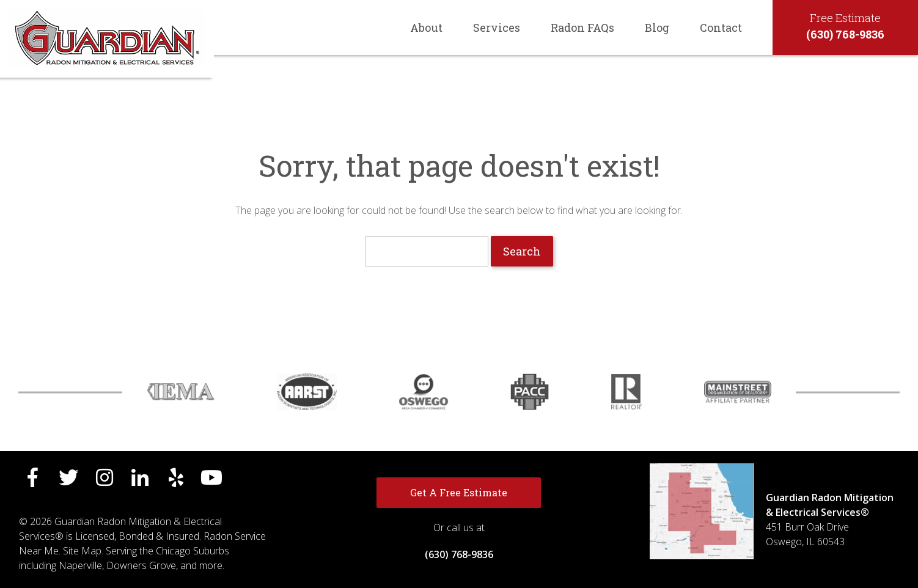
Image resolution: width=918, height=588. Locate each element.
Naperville (80, 565)
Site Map (82, 551)
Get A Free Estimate (459, 492)
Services (497, 28)
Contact (721, 28)
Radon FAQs (582, 28)
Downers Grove (141, 565)
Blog (657, 28)
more (211, 565)
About (426, 28)
